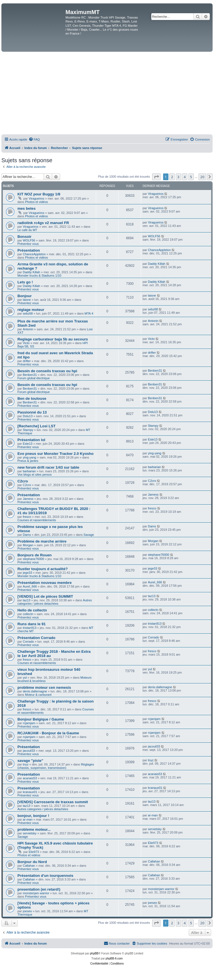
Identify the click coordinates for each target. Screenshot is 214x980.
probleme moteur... (34, 829)
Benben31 (30, 375)
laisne (27, 300)
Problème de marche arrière (42, 541)
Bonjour (25, 296)
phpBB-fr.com (114, 958)
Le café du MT (27, 230)
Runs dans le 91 (31, 624)
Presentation (29, 774)
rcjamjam (29, 723)
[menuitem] (34, 139)
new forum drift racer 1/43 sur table (48, 467)
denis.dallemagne (35, 691)
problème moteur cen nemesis (44, 687)
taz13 (27, 600)
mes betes (27, 208)
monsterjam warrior (36, 893)
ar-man (28, 819)
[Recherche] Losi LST (37, 426)
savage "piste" (30, 761)
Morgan (28, 545)
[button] (156, 177)
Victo (26, 343)
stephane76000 (33, 559)
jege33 (27, 573)
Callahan (29, 866)
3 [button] (178, 177)
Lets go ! (25, 282)
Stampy (28, 430)
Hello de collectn (32, 610)
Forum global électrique (34, 378)
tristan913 (30, 628)
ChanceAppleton (34, 254)
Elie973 (34, 852)
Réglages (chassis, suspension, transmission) (56, 766)
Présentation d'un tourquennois (45, 876)
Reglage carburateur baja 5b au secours (53, 339)
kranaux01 (30, 792)
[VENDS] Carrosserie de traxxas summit (53, 802)
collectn (28, 614)
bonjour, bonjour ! (33, 816)
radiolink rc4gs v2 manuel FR (43, 223)
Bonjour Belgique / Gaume (41, 719)
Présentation (29, 250)
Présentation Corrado (36, 638)
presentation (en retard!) (39, 889)
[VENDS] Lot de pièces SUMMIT (45, 596)
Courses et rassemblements (37, 520)
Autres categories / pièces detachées (55, 602)
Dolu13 (28, 416)
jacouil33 (29, 751)
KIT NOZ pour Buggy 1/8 (39, 194)
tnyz (26, 764)
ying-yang (30, 457)
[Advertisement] (107, 94)
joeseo (27, 911)
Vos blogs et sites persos (35, 475)
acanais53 (30, 778)
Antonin (28, 329)
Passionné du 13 (32, 412)
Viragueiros (36, 198)
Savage (89, 535)
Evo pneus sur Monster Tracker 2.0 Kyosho (55, 454)
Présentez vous (28, 244)
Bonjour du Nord (32, 862)
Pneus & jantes (28, 461)
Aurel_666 (30, 586)
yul (25, 678)
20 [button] (202, 177)
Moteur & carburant (38, 695)
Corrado (28, 642)
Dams (27, 535)
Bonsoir (24, 237)
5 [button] (191, 177)
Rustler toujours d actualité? (43, 569)
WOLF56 (29, 240)
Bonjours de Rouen (35, 555)
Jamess (28, 499)
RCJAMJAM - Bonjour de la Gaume (48, 733)
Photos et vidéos (36, 202)
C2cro (23, 481)
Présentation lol (31, 440)
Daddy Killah (31, 272)
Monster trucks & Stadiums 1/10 (39, 276)
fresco (27, 517)
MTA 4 (89, 313)
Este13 (28, 444)
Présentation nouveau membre (45, 583)
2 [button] (172, 177)
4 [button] (185, 177)
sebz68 (28, 313)
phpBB (94, 953)
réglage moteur (31, 310)
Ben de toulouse (32, 398)
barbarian (29, 471)
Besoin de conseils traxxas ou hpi (47, 371)
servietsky (30, 833)
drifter (27, 361)
